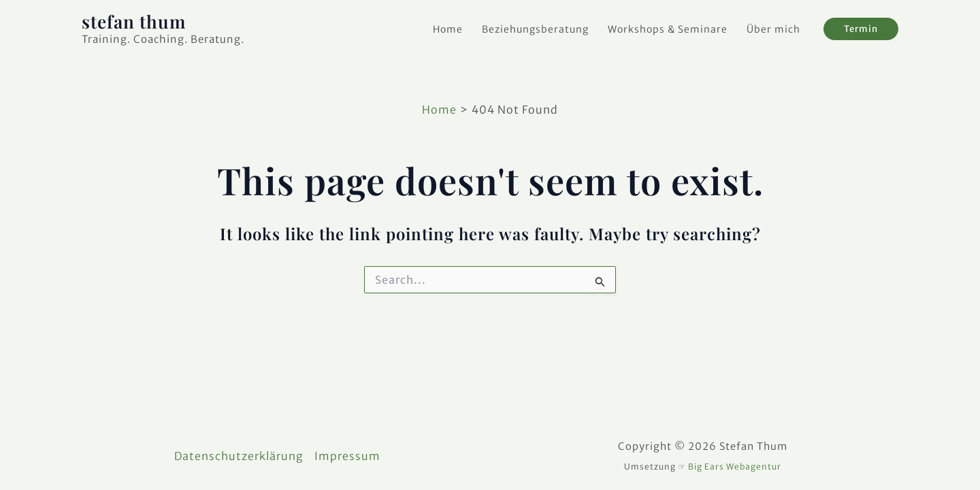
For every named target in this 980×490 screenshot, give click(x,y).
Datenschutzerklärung (239, 456)
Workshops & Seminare (668, 29)
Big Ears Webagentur (735, 467)
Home (448, 29)
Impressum (347, 456)
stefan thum (134, 21)
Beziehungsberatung (535, 29)
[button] (861, 29)
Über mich (773, 29)
